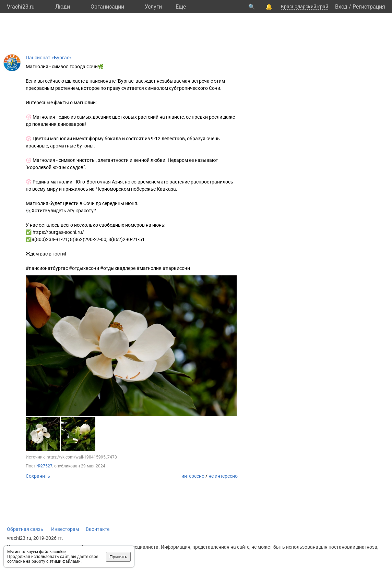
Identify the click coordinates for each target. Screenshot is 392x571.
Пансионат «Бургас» (49, 58)
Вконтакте (98, 529)
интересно (193, 476)
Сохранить (38, 476)
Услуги (153, 7)
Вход (341, 7)
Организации (107, 7)
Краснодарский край (305, 7)
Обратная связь (25, 529)
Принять (118, 557)
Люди (63, 7)
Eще (181, 7)
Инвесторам (65, 529)
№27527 (44, 466)
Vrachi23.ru (21, 7)
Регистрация (369, 7)
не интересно (223, 476)
